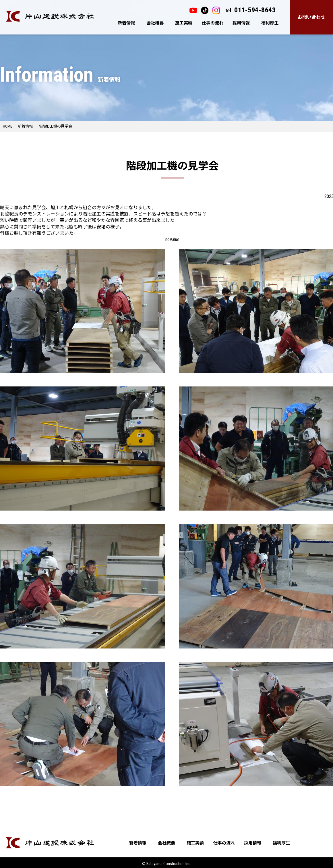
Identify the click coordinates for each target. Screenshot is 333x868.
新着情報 (126, 23)
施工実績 (184, 23)
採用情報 (241, 23)
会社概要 (155, 23)
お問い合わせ (311, 17)
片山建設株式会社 (50, 16)
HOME (7, 126)
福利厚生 (270, 23)
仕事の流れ (213, 23)
